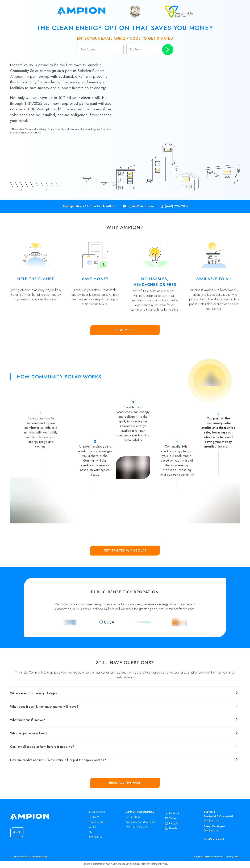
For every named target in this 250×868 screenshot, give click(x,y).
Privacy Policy (233, 857)
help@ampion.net (214, 839)
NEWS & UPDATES (97, 822)
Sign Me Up (125, 330)
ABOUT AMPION (96, 812)
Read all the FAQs (125, 783)
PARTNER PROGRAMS (137, 827)
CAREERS (92, 827)
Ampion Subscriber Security (208, 857)
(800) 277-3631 (212, 821)
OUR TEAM (93, 817)
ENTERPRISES (133, 817)
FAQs (90, 832)
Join (17, 832)
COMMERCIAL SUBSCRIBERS (141, 822)
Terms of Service (159, 864)
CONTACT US (95, 837)
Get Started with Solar (125, 550)
